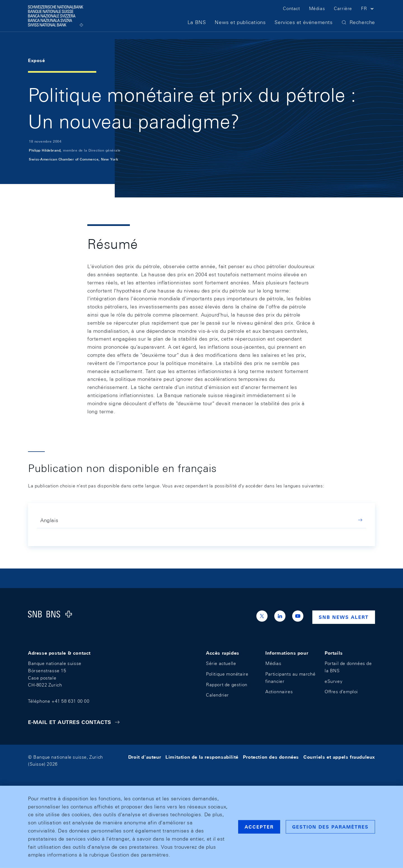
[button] (368, 13)
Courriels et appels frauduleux (339, 757)
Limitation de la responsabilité (202, 757)
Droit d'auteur (145, 757)
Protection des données (271, 757)
